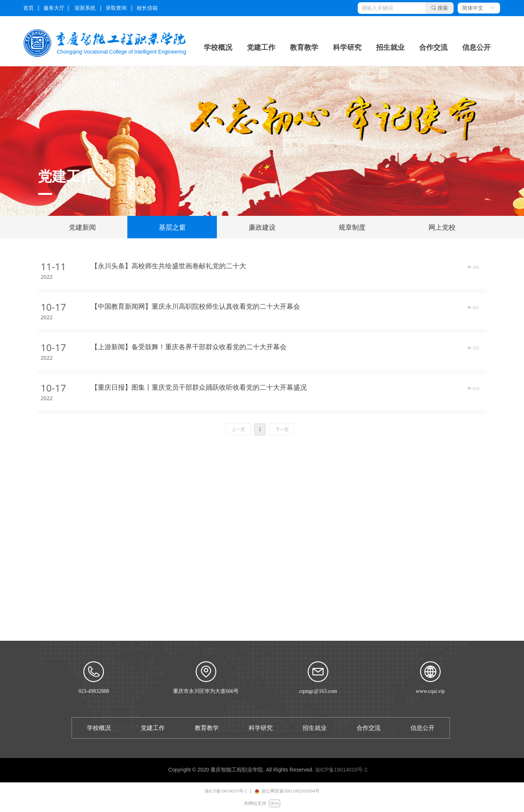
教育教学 (304, 47)
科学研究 (347, 47)
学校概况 (218, 47)
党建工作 (261, 47)
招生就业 (390, 47)
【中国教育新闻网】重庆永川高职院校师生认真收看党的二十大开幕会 (196, 307)
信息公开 (476, 47)
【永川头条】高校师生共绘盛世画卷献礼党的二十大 (169, 266)
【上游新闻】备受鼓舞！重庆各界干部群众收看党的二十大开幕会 (189, 347)
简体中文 (473, 8)
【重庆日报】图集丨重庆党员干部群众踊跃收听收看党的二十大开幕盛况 (199, 387)
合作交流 (433, 47)
